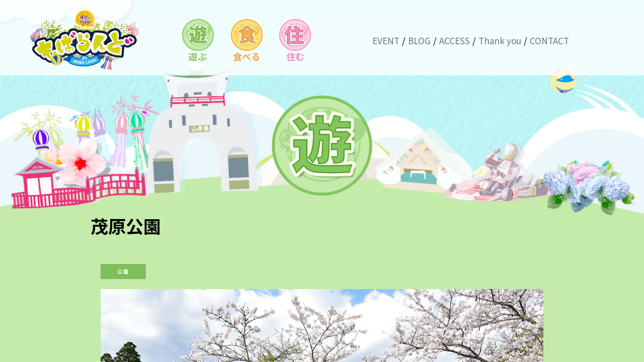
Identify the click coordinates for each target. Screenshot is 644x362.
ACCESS (455, 40)
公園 (123, 271)
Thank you (500, 40)
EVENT (386, 40)
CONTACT (549, 40)
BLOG (419, 40)
